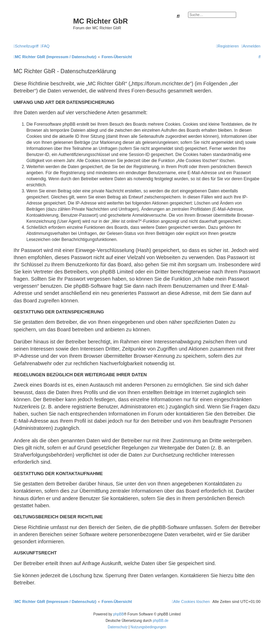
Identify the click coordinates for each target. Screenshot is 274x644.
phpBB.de (161, 621)
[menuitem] (45, 46)
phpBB (118, 614)
